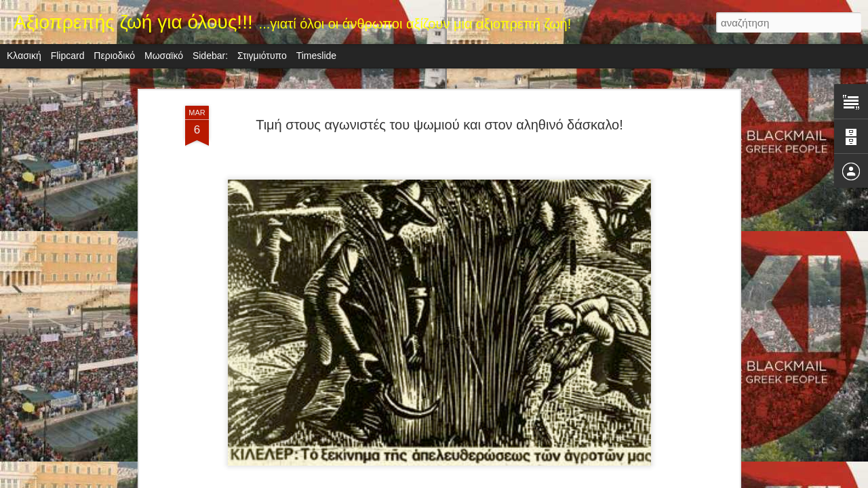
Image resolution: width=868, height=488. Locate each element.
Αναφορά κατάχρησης (515, 481)
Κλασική (24, 56)
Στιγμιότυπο (262, 56)
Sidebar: (210, 56)
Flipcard (68, 56)
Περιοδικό (114, 56)
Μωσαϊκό (164, 56)
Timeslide (316, 56)
